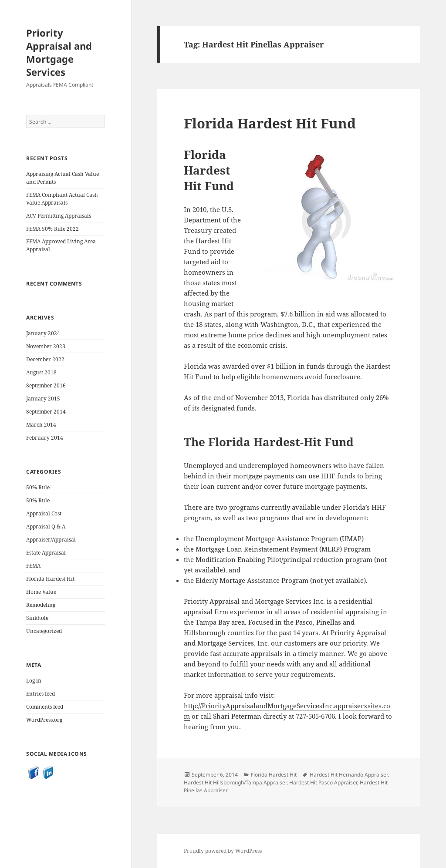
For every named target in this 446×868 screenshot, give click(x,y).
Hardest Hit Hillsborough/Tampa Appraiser (235, 782)
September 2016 (46, 385)
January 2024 (43, 333)
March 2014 (41, 425)
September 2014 (46, 412)
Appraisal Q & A (46, 527)
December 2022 (45, 359)
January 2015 (43, 399)
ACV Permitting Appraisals (59, 216)
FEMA (33, 566)
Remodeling (41, 605)
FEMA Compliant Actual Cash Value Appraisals (62, 199)
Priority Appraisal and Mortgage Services (59, 52)
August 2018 (41, 372)
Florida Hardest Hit (50, 579)
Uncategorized (44, 631)
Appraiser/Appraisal (51, 540)
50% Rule (38, 487)
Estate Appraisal (46, 553)
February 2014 (45, 438)
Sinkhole (37, 618)
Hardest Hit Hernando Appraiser (349, 775)
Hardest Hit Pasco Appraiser (323, 782)
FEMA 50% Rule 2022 (52, 229)
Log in (34, 681)
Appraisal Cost (44, 513)
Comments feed (45, 707)
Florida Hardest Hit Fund (270, 123)
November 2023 (46, 346)
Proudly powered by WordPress (223, 851)
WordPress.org (44, 720)
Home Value (41, 592)
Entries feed (41, 694)
